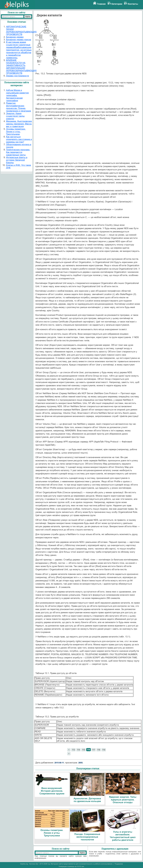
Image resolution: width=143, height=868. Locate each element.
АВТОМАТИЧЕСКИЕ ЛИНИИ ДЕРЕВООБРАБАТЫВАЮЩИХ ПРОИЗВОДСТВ (21, 31)
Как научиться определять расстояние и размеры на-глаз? (19, 139)
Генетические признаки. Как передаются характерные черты (18, 152)
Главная (101, 4)
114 (78, 750)
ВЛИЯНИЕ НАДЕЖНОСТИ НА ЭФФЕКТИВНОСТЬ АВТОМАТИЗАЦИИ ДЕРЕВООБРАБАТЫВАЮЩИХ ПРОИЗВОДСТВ (21, 67)
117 (94, 750)
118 (99, 750)
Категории (117, 4)
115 (83, 750)
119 (104, 750)
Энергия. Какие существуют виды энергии (15, 116)
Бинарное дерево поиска (19, 40)
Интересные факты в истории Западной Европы (17, 160)
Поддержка (119, 864)
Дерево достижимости (18, 76)
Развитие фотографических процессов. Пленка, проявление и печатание (18, 107)
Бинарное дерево (15, 37)
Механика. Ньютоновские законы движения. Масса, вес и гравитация (19, 124)
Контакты (133, 4)
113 (73, 750)
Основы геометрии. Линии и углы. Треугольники (16, 132)
